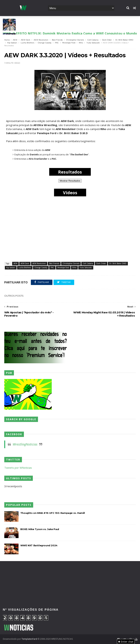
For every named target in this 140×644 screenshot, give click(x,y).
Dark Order (107, 40)
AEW (15, 40)
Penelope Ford (69, 43)
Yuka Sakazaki (93, 43)
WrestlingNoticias (25, 444)
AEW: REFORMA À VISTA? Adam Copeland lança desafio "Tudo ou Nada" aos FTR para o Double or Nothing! (69, 28)
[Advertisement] (70, 573)
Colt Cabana (93, 40)
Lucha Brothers (27, 43)
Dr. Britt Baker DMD (124, 40)
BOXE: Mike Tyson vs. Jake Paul (40, 529)
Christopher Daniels (75, 40)
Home (7, 40)
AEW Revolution (41, 40)
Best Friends (57, 40)
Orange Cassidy (45, 43)
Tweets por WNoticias (18, 468)
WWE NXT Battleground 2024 (39, 545)
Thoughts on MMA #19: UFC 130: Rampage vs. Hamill (53, 513)
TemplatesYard (29, 639)
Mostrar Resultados (70, 181)
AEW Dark (26, 40)
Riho (81, 43)
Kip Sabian (12, 43)
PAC (57, 43)
